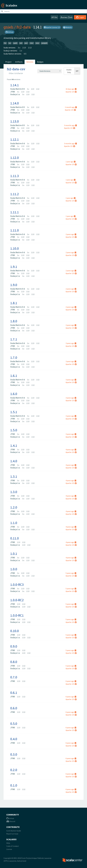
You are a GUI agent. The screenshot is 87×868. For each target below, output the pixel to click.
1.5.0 (14, 430)
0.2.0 (14, 770)
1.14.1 (15, 85)
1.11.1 (15, 212)
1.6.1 (14, 376)
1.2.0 (14, 507)
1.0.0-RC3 (17, 585)
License (9, 849)
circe (37, 43)
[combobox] (50, 71)
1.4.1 (14, 446)
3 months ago (70, 125)
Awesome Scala (66, 17)
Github (10, 818)
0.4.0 (14, 739)
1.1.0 (14, 523)
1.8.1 (14, 303)
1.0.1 (14, 554)
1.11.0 (15, 230)
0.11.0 (15, 538)
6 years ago (71, 681)
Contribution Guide (14, 831)
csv (10, 43)
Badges (40, 62)
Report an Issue (12, 834)
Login (80, 17)
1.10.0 (15, 248)
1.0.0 (14, 569)
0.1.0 (14, 785)
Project (8, 62)
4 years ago (71, 450)
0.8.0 (14, 662)
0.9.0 (14, 646)
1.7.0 (14, 357)
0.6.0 (14, 708)
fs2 (5, 43)
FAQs (8, 843)
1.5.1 (14, 412)
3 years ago (71, 343)
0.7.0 (14, 677)
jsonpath (44, 43)
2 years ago (71, 234)
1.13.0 (15, 121)
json (26, 43)
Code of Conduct (13, 846)
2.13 (24, 48)
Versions (30, 62)
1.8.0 (14, 321)
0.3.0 (14, 754)
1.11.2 (15, 194)
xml (21, 43)
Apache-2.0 (71, 92)
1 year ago (71, 162)
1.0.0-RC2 (17, 600)
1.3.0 (14, 492)
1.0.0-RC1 (17, 615)
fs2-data (24, 27)
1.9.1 (14, 267)
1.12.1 (15, 139)
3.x (19, 48)
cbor (32, 43)
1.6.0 (14, 394)
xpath (15, 43)
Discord (11, 821)
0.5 (25, 54)
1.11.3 (15, 176)
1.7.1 (14, 339)
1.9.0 (14, 285)
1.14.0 (15, 103)
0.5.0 (14, 724)
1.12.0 (15, 158)
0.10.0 (15, 631)
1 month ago (71, 107)
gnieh (8, 27)
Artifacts (19, 62)
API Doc (54, 17)
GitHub (10, 32)
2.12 (30, 48)
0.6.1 (14, 693)
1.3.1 (14, 476)
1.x (21, 51)
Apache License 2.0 (52, 27)
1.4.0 (14, 461)
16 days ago (71, 89)
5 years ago (71, 573)
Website (68, 27)
